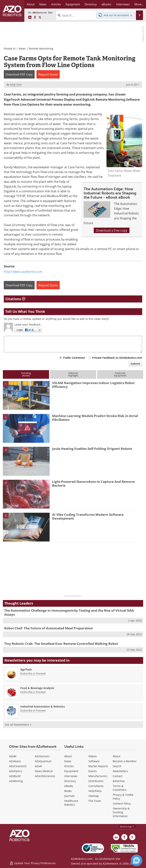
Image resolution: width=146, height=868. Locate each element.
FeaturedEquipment (120, 374)
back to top (127, 826)
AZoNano (15, 761)
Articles (69, 766)
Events (93, 771)
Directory (70, 781)
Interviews (71, 776)
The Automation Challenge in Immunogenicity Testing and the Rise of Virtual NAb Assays (69, 612)
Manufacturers (98, 776)
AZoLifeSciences (45, 776)
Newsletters (120, 771)
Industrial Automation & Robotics (43, 706)
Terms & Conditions (120, 788)
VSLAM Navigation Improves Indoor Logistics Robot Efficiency (93, 385)
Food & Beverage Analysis (37, 688)
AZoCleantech (18, 766)
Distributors (96, 781)
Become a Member (125, 761)
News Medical (44, 771)
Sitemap (94, 796)
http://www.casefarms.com (23, 272)
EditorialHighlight (73, 374)
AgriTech (26, 669)
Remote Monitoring (41, 49)
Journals (69, 796)
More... (139, 4)
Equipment (71, 771)
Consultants (96, 786)
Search (117, 766)
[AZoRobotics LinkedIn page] (30, 17)
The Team (95, 801)
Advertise (119, 781)
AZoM (13, 756)
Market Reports (98, 766)
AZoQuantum (43, 761)
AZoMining (16, 781)
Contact (118, 776)
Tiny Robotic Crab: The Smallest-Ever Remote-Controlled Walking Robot (61, 644)
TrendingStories (26, 374)
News (22, 49)
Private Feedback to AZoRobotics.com (117, 358)
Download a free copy (112, 230)
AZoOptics (16, 771)
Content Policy (122, 803)
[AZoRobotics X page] (40, 17)
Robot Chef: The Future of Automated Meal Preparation (49, 628)
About (68, 756)
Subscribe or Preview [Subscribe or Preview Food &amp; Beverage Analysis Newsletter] (33, 692)
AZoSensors (42, 756)
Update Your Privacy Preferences (33, 863)
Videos (93, 756)
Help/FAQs (95, 791)
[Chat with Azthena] (136, 860)
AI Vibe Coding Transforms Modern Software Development (88, 516)
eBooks (69, 786)
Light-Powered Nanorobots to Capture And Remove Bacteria (93, 483)
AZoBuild (15, 776)
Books (68, 791)
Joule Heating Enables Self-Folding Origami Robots (92, 449)
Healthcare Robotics (71, 803)
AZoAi (38, 766)
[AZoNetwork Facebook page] (35, 17)
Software (94, 761)
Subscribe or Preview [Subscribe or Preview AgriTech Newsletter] (33, 673)
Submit (135, 364)
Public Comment (74, 358)
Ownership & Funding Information (121, 812)
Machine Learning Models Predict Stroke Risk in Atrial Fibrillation (95, 418)
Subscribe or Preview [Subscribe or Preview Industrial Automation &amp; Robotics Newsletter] (33, 710)
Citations (15, 299)
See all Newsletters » (18, 725)
